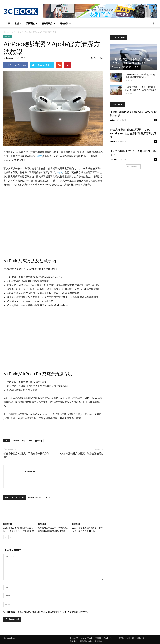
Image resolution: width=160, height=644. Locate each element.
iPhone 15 (74, 638)
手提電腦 (120, 638)
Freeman (10, 58)
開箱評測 (65, 23)
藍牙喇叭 (74, 641)
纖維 (60, 172)
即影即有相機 (86, 641)
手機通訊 (31, 23)
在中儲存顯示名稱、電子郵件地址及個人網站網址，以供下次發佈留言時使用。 (48, 612)
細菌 (40, 156)
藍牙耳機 (39, 441)
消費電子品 (48, 23)
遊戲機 (98, 638)
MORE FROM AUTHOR (39, 498)
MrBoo (112, 120)
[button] (153, 24)
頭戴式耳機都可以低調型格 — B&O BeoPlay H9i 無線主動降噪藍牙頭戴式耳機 (133, 133)
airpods (16, 441)
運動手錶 (141, 638)
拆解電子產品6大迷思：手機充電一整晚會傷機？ (26, 455)
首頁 (8, 23)
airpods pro (27, 441)
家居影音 (7, 36)
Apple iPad (109, 638)
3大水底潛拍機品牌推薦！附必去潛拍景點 (82, 454)
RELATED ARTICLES (15, 498)
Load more (133, 167)
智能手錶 (130, 638)
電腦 (18, 23)
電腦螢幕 (98, 641)
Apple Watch (87, 638)
